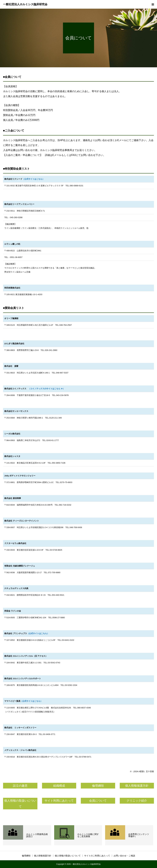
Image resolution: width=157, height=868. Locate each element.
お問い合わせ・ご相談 (124, 856)
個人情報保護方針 (43, 856)
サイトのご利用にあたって (97, 856)
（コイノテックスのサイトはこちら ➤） (45, 389)
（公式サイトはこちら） (33, 179)
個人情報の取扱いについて (68, 856)
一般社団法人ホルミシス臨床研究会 (25, 4)
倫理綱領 (26, 856)
